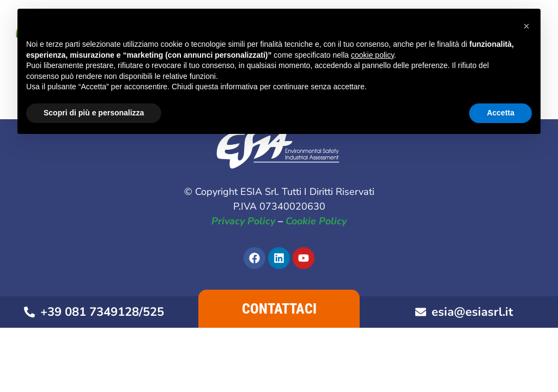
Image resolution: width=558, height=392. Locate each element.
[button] (526, 26)
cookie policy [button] (372, 55)
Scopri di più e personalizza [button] (94, 113)
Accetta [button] (501, 113)
